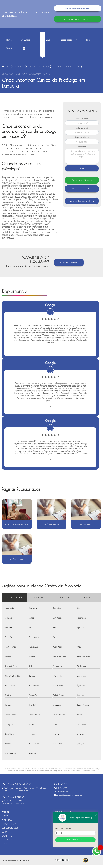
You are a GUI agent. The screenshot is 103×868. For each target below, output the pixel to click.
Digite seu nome (82, 121)
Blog (88, 42)
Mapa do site (9, 846)
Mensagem (82, 149)
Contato (9, 51)
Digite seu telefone (82, 140)
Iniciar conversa (76, 840)
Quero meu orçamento (69, 265)
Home (9, 42)
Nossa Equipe (46, 42)
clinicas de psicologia (38, 69)
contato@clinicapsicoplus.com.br (68, 797)
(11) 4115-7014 (60, 790)
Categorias (19, 69)
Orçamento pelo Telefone (82, 192)
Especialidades (68, 42)
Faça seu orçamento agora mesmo (78, 9)
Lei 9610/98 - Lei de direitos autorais (84, 773)
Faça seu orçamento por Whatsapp (78, 21)
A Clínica (26, 42)
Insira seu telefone (63, 828)
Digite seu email (82, 131)
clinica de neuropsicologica (66, 69)
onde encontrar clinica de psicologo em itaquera (26, 76)
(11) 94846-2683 (62, 794)
